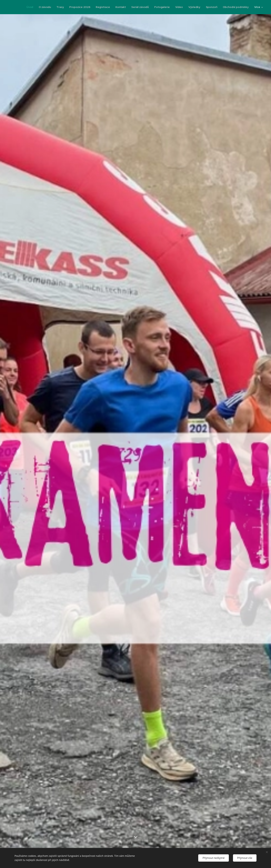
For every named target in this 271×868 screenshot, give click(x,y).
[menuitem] (28, 7)
